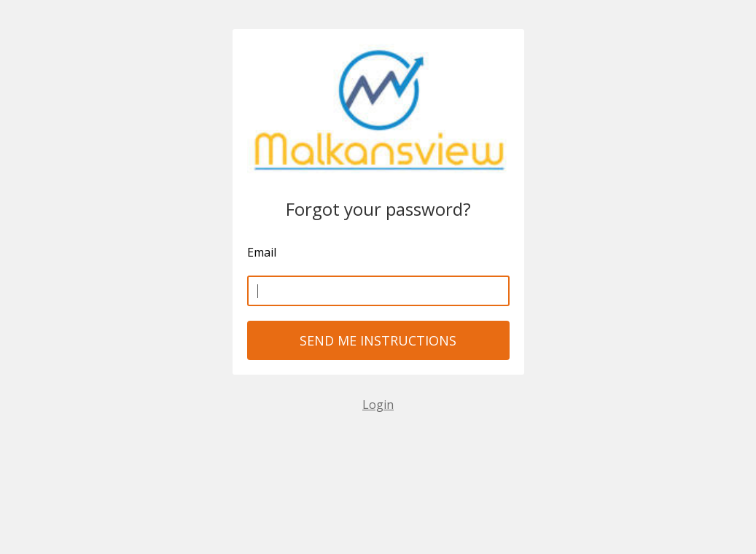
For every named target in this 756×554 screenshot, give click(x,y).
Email (262, 252)
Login (378, 405)
